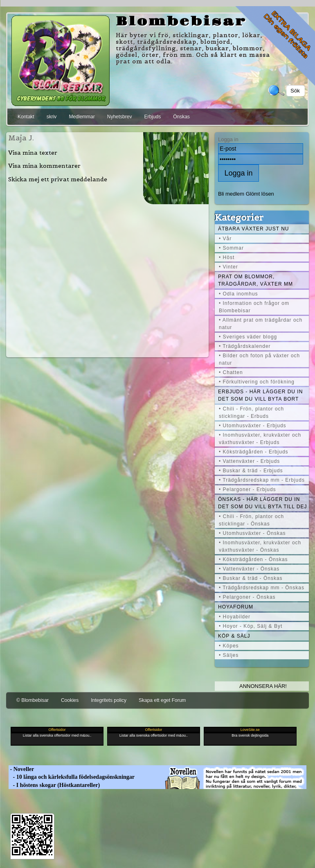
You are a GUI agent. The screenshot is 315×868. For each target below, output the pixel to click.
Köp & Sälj (234, 636)
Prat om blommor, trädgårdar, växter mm (255, 280)
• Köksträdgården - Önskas (253, 559)
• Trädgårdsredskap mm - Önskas (262, 588)
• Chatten (231, 372)
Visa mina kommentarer (44, 166)
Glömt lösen (260, 194)
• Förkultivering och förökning (257, 382)
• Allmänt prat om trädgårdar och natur (261, 324)
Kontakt (26, 117)
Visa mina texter (33, 153)
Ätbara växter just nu (253, 229)
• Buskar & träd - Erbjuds (251, 471)
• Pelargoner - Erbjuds (248, 489)
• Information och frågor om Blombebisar (254, 307)
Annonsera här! (263, 686)
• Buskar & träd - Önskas (251, 578)
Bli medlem (231, 194)
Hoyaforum (236, 607)
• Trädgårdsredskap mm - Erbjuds (262, 480)
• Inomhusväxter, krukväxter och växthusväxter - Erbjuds (260, 439)
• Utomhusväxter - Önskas (252, 533)
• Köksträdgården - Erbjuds (254, 452)
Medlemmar (82, 117)
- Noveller (21, 769)
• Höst (227, 257)
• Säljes (229, 655)
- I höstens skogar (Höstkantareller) (54, 785)
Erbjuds (152, 117)
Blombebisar (181, 22)
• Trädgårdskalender (245, 346)
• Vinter (228, 267)
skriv (52, 117)
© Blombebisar (33, 700)
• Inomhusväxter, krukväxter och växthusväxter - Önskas (260, 546)
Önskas (181, 117)
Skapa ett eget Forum (162, 700)
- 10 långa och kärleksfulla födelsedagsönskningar (72, 777)
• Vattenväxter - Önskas (249, 569)
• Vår (225, 239)
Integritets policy (109, 700)
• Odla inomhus (239, 294)
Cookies (70, 700)
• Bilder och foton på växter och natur (259, 359)
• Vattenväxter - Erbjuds (249, 461)
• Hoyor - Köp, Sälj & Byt (251, 626)
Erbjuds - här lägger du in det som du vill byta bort (260, 395)
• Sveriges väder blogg (248, 337)
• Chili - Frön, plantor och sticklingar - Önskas (251, 520)
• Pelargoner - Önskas (247, 597)
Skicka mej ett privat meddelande (58, 179)
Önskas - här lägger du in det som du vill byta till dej (263, 503)
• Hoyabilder (235, 617)
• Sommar (231, 248)
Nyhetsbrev (120, 117)
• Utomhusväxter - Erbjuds (253, 426)
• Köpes (229, 646)
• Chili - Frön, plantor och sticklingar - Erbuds (251, 413)
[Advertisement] (108, 280)
